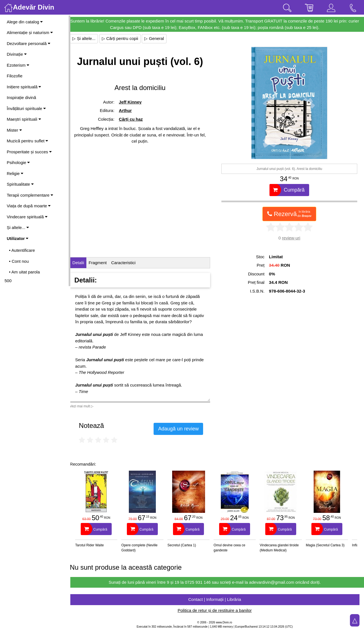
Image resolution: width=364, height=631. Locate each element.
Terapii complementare (30, 195)
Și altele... (18, 227)
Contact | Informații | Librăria (217, 599)
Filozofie (15, 76)
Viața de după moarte (29, 206)
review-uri (292, 238)
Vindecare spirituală (27, 217)
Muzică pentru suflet (27, 141)
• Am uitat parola (24, 272)
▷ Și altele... (89, 38)
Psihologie (18, 162)
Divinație (17, 54)
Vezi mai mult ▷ (87, 406)
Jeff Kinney (134, 102)
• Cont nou (19, 261)
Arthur (129, 110)
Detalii (83, 263)
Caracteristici (128, 263)
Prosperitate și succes (29, 152)
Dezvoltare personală (29, 43)
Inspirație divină (21, 97)
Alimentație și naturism (30, 32)
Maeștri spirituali (24, 119)
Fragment (103, 263)
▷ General (159, 38)
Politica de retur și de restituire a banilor (217, 610)
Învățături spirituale (26, 108)
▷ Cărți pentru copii (125, 38)
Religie (15, 173)
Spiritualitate (20, 184)
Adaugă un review (183, 429)
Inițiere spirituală (24, 87)
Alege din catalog (25, 22)
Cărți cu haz (135, 119)
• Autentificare (22, 250)
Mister (14, 130)
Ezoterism (18, 65)
